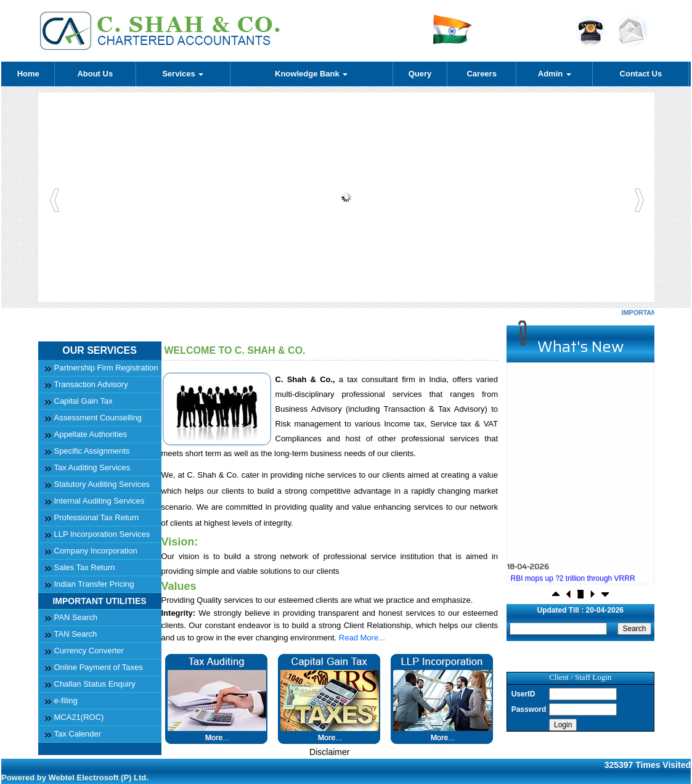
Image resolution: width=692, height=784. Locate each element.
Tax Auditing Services (92, 468)
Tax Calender (78, 734)
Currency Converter (89, 651)
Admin (555, 74)
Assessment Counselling (98, 418)
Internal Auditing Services (100, 501)
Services (183, 74)
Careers (481, 74)
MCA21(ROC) (79, 717)
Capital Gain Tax (83, 401)
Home (28, 74)
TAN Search (76, 634)
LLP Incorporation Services (102, 534)
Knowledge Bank (311, 74)
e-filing (66, 700)
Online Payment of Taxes (99, 667)
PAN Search (76, 617)
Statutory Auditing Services (102, 484)
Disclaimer (329, 752)
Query (420, 74)
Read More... (362, 638)
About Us (95, 74)
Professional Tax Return (97, 517)
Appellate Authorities (91, 434)
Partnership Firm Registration (106, 368)
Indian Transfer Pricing (94, 584)
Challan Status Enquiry (95, 684)
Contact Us (641, 74)
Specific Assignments (92, 451)
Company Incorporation (96, 551)
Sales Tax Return (85, 567)
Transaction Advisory (91, 384)
